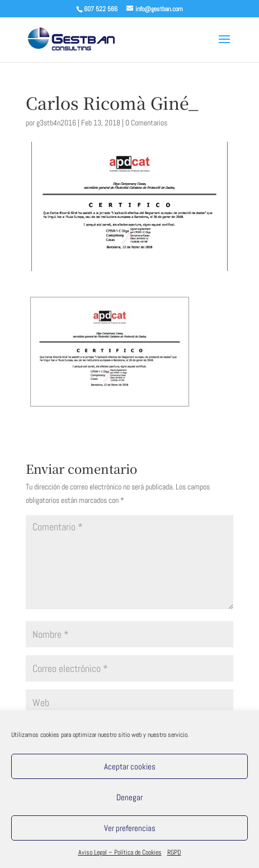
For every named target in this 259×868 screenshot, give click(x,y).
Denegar (129, 797)
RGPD (174, 852)
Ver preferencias (130, 828)
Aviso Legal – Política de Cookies (120, 852)
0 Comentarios (146, 123)
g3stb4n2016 (56, 123)
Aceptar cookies (130, 766)
